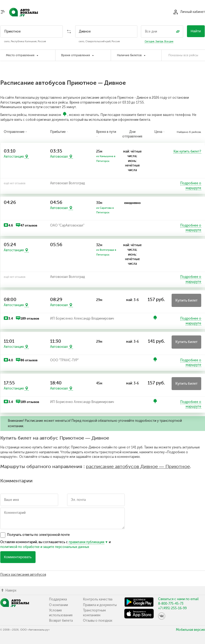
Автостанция (14, 157)
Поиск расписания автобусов (23, 575)
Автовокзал (59, 157)
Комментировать (18, 557)
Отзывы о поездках (98, 621)
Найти (196, 31)
